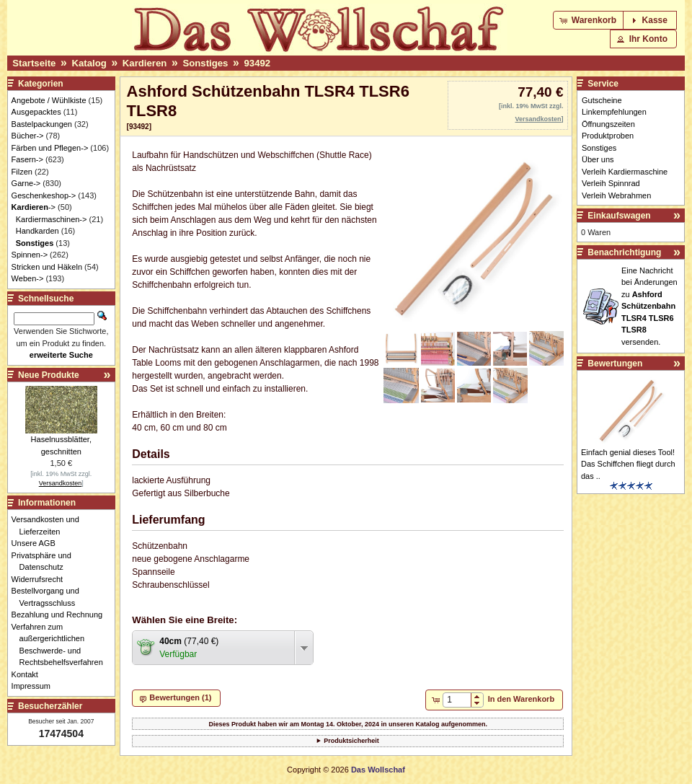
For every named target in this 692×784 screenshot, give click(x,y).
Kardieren (145, 63)
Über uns (598, 159)
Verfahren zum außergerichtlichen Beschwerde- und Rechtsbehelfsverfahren (61, 645)
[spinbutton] (457, 700)
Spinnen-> (30, 255)
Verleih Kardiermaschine (625, 172)
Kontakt (29, 674)
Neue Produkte (49, 375)
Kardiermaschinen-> (52, 219)
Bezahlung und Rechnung (61, 615)
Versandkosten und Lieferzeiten (49, 525)
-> (34, 207)
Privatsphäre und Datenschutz (45, 561)
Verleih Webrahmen (616, 195)
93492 (257, 63)
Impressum (35, 686)
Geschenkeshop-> (44, 195)
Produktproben (608, 136)
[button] (589, 20)
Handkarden (37, 231)
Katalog (89, 63)
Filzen (22, 172)
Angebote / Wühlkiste (49, 100)
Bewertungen (615, 364)
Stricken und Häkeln (47, 267)
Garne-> (26, 183)
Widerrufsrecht (41, 579)
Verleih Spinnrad (611, 183)
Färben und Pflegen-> (50, 148)
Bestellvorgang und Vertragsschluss (49, 597)
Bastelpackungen (42, 124)
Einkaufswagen (619, 216)
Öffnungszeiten (608, 124)
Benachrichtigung (624, 252)
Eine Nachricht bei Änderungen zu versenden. (649, 306)
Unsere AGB (37, 543)
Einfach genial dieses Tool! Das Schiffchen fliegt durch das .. (628, 464)
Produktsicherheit (351, 741)
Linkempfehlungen (614, 112)
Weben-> (28, 278)
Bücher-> (28, 136)
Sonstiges (205, 63)
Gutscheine (602, 100)
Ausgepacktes (36, 112)
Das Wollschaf (378, 770)
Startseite (34, 63)
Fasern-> (27, 159)
